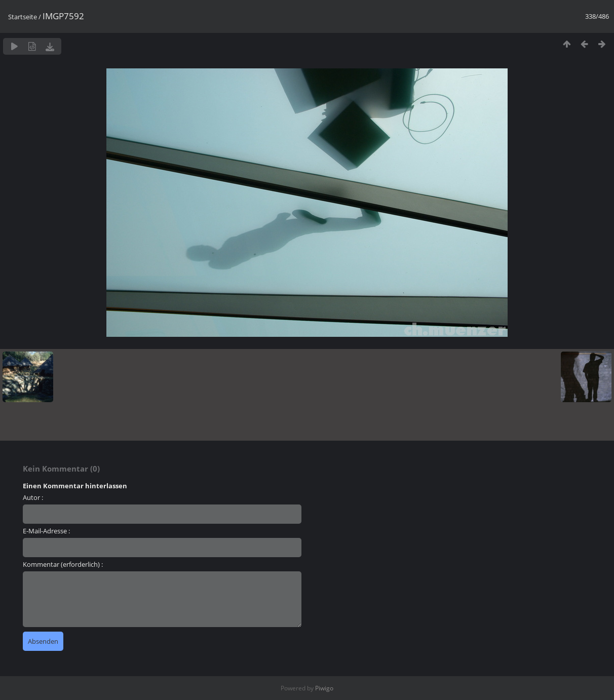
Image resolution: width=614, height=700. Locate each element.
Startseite (23, 17)
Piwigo (324, 688)
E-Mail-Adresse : (46, 531)
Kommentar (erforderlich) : (63, 564)
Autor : (33, 497)
